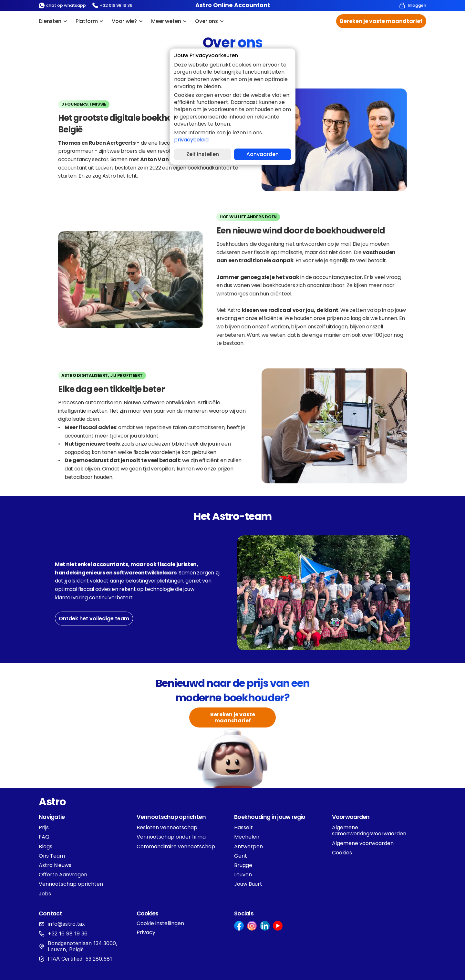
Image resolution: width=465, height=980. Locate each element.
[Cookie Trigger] (160, 923)
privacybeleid (191, 140)
